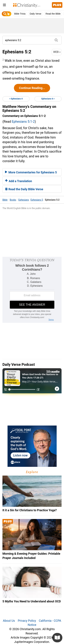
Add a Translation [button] (18, 181)
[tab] (32, 172)
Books (13, 200)
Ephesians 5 (37, 200)
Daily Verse (35, 14)
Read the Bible (53, 14)
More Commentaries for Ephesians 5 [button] (31, 172)
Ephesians (24, 200)
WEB (57, 52)
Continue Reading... (32, 88)
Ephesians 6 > (48, 99)
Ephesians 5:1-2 (23, 122)
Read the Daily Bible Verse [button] (24, 189)
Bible (5, 200)
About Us (9, 621)
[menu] (4, 6)
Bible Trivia (20, 14)
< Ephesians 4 (16, 99)
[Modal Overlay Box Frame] (32, 290)
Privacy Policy (27, 621)
